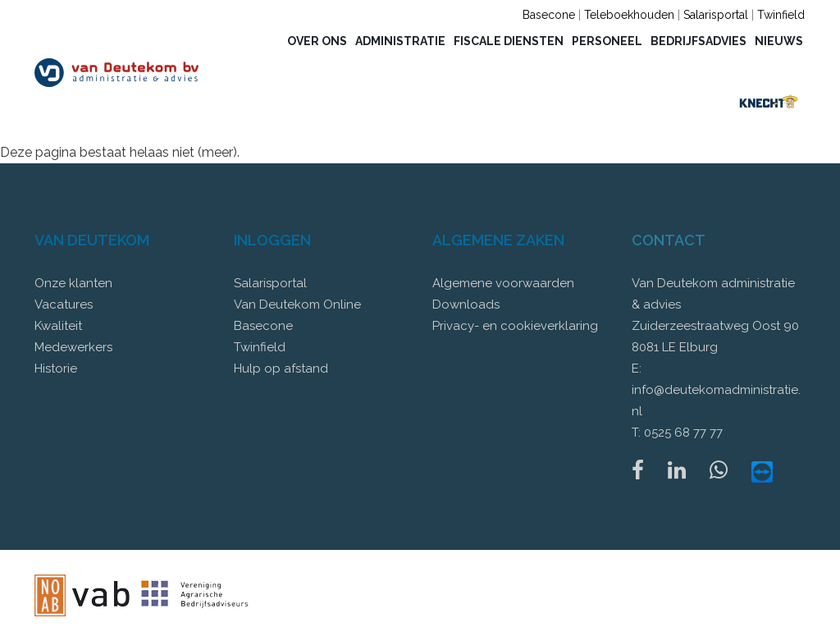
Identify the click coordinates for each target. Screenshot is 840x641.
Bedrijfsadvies (698, 41)
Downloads (466, 304)
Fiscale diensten (509, 41)
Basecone (549, 15)
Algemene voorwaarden (503, 283)
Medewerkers (73, 347)
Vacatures (64, 304)
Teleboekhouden (629, 15)
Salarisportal (716, 15)
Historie (56, 369)
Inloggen (272, 240)
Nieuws (779, 41)
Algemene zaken (498, 240)
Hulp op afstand (281, 369)
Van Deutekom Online (297, 304)
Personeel (607, 41)
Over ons (317, 41)
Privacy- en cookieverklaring (515, 326)
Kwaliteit (58, 326)
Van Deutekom (92, 240)
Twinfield (781, 15)
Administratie (400, 41)
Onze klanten (73, 283)
